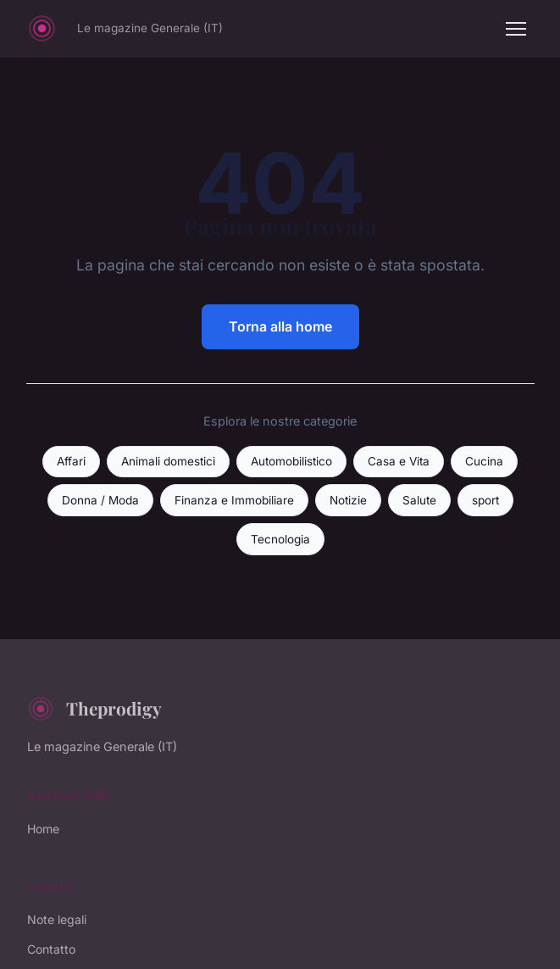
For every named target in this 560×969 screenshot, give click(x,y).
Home (43, 829)
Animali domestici (168, 461)
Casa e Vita (399, 461)
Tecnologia (280, 539)
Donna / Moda (100, 500)
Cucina (484, 461)
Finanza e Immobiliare (234, 500)
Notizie (348, 500)
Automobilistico (291, 461)
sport (485, 500)
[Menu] (516, 29)
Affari (71, 461)
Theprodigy (94, 709)
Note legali (57, 919)
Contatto (51, 949)
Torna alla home (280, 326)
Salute (419, 500)
